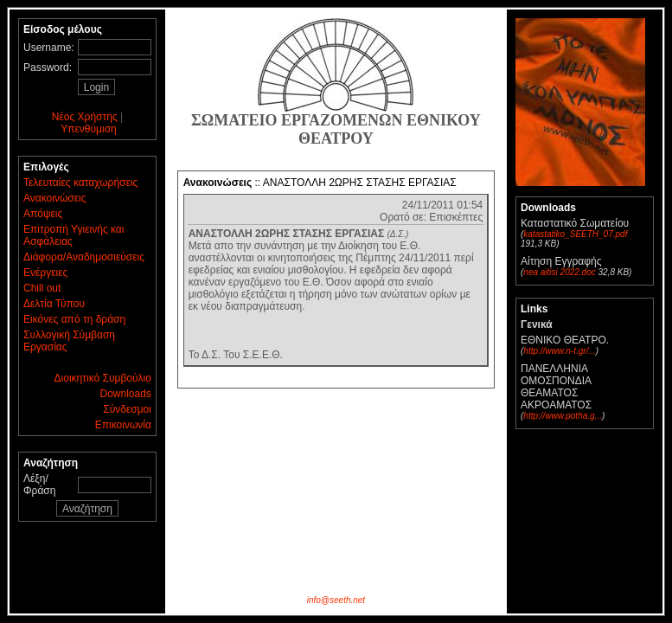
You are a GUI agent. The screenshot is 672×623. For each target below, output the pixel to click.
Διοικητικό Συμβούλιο (103, 378)
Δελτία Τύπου (54, 304)
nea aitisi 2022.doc (559, 272)
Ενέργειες (45, 273)
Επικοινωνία (123, 425)
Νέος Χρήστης (85, 117)
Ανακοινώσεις (55, 198)
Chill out (42, 288)
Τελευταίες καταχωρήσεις (80, 183)
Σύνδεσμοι (127, 409)
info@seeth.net (336, 600)
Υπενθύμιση (89, 129)
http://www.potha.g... (563, 416)
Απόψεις (43, 214)
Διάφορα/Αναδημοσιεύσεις (84, 257)
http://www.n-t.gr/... (559, 351)
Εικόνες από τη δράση (74, 319)
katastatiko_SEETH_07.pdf (575, 234)
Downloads (126, 394)
